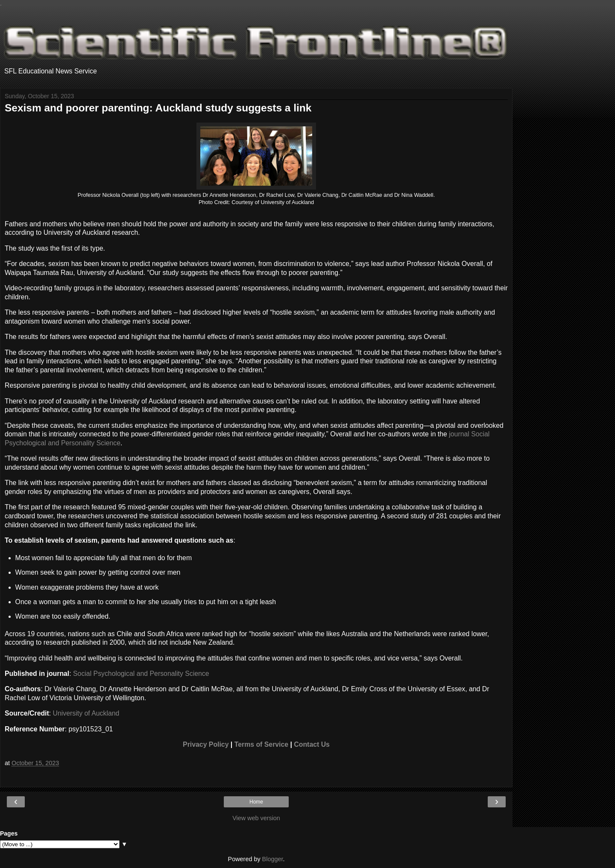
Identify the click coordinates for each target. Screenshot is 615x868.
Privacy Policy (206, 744)
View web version (256, 818)
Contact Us (312, 744)
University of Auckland (86, 713)
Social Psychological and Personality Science (141, 674)
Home (256, 802)
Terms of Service (261, 744)
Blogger (273, 859)
